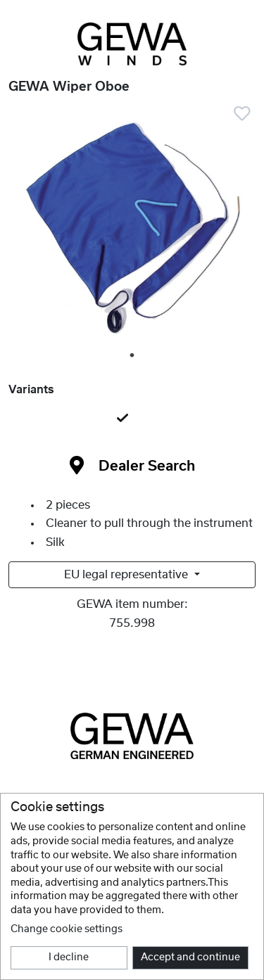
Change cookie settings (67, 929)
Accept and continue (190, 957)
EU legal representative (127, 575)
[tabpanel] (132, 229)
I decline (69, 957)
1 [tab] (133, 356)
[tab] (132, 419)
